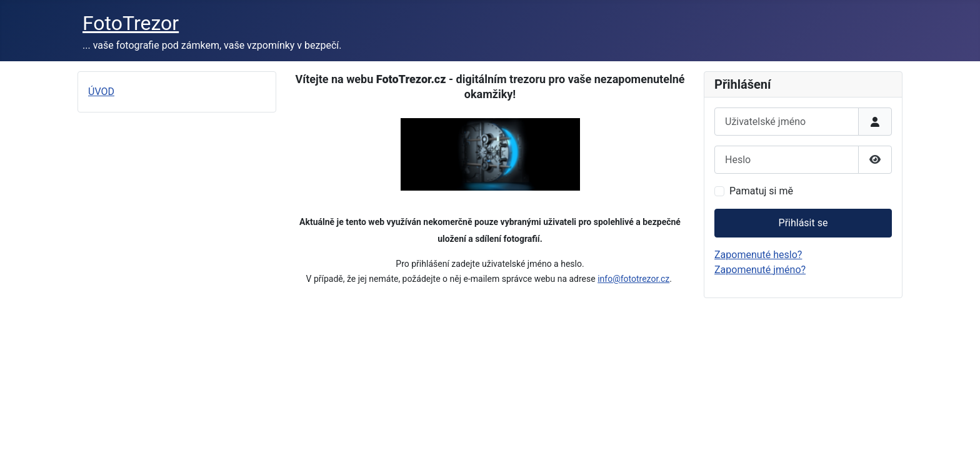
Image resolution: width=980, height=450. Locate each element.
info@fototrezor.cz (633, 279)
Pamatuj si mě (761, 191)
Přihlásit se (803, 223)
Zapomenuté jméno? (760, 270)
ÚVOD (101, 92)
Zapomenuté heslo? (758, 255)
